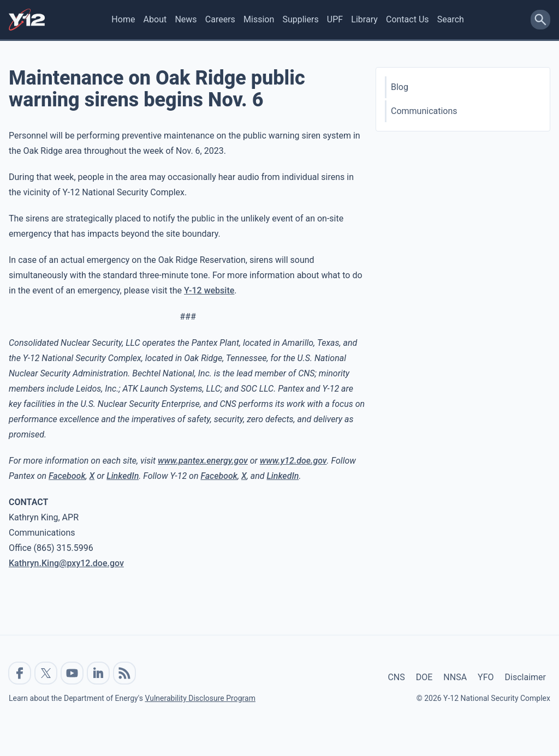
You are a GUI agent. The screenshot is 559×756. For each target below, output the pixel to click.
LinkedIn (123, 476)
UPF (335, 19)
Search (451, 19)
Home (123, 19)
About (155, 19)
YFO (486, 677)
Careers (220, 19)
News (186, 19)
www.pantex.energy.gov (203, 461)
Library (364, 19)
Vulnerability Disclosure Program (200, 698)
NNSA (455, 677)
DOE (424, 677)
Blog (400, 87)
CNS (396, 677)
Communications (424, 111)
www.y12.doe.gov (293, 461)
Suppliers (300, 19)
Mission (259, 19)
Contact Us (408, 19)
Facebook (67, 476)
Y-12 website (209, 290)
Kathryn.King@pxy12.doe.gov (66, 563)
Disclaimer (525, 677)
